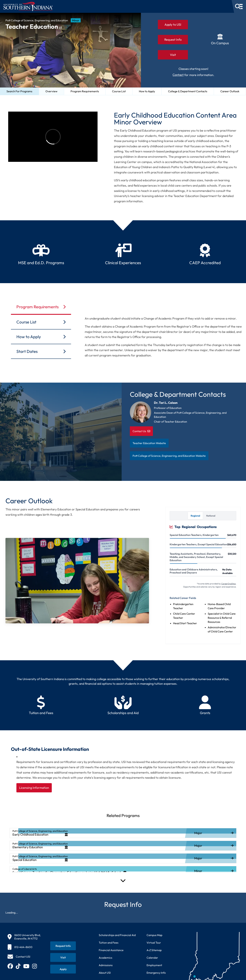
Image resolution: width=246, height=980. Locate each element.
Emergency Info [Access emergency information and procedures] (156, 973)
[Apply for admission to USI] (63, 969)
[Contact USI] (19, 957)
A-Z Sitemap (154, 950)
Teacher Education (34, 27)
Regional (195, 516)
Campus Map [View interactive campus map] (154, 935)
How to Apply (147, 91)
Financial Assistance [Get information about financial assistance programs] (111, 950)
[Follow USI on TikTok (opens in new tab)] (18, 966)
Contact (178, 75)
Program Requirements (85, 91)
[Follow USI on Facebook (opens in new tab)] (10, 966)
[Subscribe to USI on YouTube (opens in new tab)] (26, 966)
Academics (105, 958)
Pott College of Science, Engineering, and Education (37, 20)
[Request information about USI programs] (63, 946)
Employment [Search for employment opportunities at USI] (154, 965)
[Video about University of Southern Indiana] (53, 137)
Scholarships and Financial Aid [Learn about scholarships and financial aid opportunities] (117, 935)
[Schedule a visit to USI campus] (63, 957)
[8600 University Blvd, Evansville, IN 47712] (24, 937)
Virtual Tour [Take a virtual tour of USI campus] (154, 943)
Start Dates (41, 351)
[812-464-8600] (24, 947)
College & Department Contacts (188, 91)
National (211, 516)
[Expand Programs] (123, 880)
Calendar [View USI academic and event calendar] (152, 958)
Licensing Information (34, 788)
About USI (105, 973)
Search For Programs (19, 91)
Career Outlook (230, 91)
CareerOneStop (228, 584)
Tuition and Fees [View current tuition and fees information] (109, 943)
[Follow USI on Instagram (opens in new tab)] (35, 966)
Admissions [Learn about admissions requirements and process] (106, 965)
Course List (119, 91)
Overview (51, 91)
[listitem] (123, 833)
